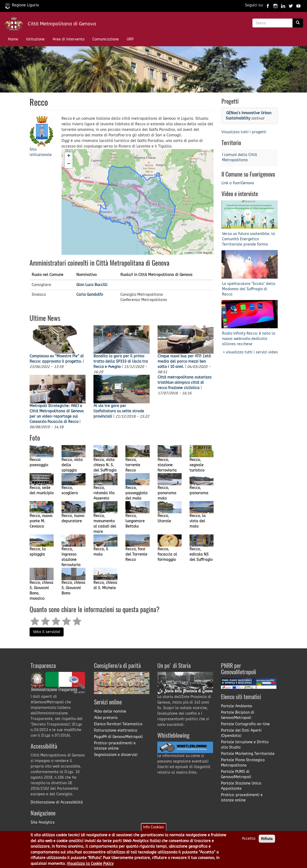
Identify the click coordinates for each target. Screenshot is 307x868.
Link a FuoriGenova (238, 183)
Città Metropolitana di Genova (62, 24)
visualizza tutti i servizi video (252, 352)
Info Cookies (153, 827)
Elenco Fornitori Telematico (118, 724)
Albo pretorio (106, 718)
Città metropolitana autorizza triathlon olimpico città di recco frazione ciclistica (185, 383)
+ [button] (69, 156)
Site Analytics (43, 822)
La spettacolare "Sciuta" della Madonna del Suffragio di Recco (249, 289)
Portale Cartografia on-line (245, 724)
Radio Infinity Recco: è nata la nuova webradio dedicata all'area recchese (249, 339)
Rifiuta (267, 839)
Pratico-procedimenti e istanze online (115, 746)
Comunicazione (106, 39)
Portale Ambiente (237, 706)
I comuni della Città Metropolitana (240, 157)
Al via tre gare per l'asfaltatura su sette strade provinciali (119, 411)
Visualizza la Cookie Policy (90, 864)
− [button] (69, 164)
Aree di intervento (69, 39)
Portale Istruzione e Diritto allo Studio (245, 745)
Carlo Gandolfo (90, 295)
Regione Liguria (22, 5)
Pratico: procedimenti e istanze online (242, 798)
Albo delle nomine (110, 711)
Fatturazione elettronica (116, 730)
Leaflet (189, 253)
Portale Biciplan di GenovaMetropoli (238, 715)
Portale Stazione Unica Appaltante (241, 786)
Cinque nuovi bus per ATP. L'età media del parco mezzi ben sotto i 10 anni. (184, 361)
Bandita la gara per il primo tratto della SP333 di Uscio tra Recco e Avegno (121, 361)
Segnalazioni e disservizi (116, 755)
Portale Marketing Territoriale (248, 754)
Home (13, 39)
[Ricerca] (298, 23)
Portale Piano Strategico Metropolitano (243, 763)
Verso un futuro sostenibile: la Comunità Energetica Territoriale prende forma (249, 239)
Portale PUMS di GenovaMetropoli (236, 774)
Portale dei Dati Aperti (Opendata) (241, 733)
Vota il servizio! (47, 632)
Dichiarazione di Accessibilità (57, 802)
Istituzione (35, 39)
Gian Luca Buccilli (92, 285)
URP (130, 39)
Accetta (249, 839)
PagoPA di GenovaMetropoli (118, 737)
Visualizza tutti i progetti (244, 132)
